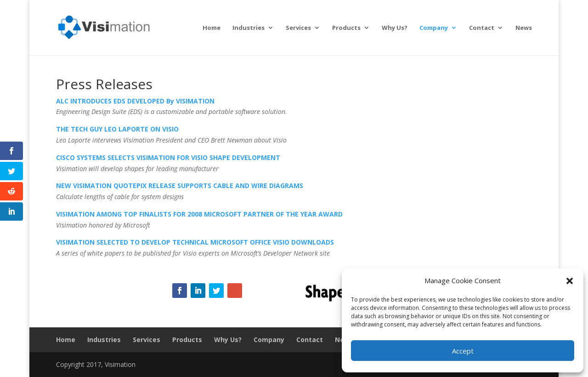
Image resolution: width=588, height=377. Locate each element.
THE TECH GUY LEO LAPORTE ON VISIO (117, 129)
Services (298, 28)
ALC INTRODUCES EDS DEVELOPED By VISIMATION (135, 101)
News (524, 28)
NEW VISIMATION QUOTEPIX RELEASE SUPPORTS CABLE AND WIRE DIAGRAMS (180, 186)
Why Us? (395, 28)
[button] (570, 281)
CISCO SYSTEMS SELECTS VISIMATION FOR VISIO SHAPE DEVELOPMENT (168, 157)
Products (346, 28)
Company (434, 28)
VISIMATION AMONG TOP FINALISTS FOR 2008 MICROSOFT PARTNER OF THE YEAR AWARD (199, 214)
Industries (249, 28)
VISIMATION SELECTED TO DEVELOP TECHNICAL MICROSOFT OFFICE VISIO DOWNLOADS (195, 242)
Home (212, 28)
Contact (482, 28)
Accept (463, 351)
